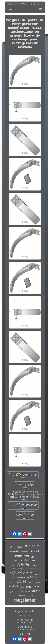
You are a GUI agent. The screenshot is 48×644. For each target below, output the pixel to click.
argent (14, 551)
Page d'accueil (25, 611)
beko (37, 577)
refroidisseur (21, 577)
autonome (25, 552)
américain (21, 564)
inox (34, 560)
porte (22, 581)
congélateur (25, 600)
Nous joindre (25, 616)
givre (13, 592)
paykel (30, 577)
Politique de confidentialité (25, 621)
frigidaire (32, 546)
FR (28, 634)
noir (36, 551)
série (26, 569)
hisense (21, 595)
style (30, 595)
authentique (24, 592)
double (38, 582)
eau (22, 587)
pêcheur (38, 574)
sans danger (17, 569)
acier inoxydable (22, 560)
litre (34, 557)
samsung (22, 556)
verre (12, 582)
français (33, 569)
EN (22, 634)
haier (20, 547)
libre (34, 565)
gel (12, 546)
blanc (36, 591)
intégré (13, 586)
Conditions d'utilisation (25, 628)
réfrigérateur (21, 573)
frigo (29, 587)
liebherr (31, 583)
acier (37, 586)
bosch (13, 577)
